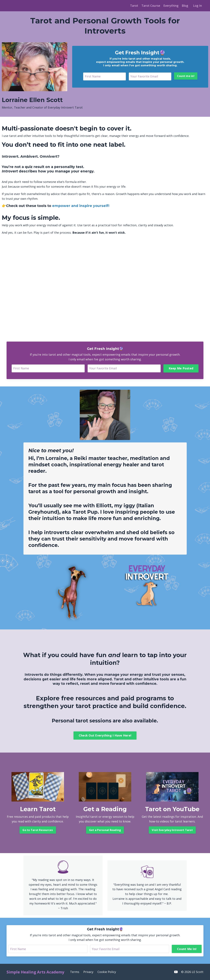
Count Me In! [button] (187, 949)
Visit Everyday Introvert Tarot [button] (172, 830)
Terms (75, 972)
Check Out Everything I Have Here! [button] (105, 735)
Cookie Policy (107, 972)
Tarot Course (151, 6)
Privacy (88, 972)
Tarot (134, 6)
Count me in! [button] (186, 76)
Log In (197, 6)
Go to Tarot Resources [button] (38, 830)
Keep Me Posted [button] (181, 368)
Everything (171, 6)
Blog (185, 6)
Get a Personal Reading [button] (105, 830)
